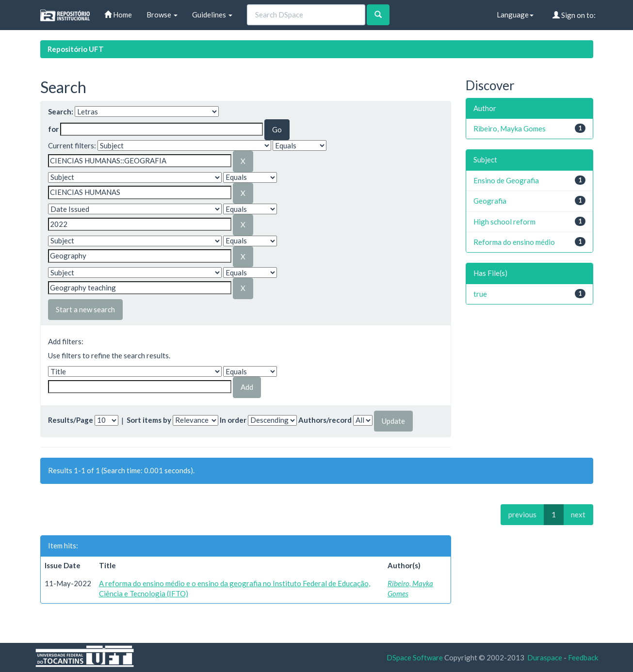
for (53, 129)
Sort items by (149, 420)
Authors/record (325, 420)
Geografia (490, 201)
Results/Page (71, 420)
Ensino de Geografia (506, 180)
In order (233, 420)
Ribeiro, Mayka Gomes (510, 128)
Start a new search (85, 309)
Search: (61, 112)
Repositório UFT (76, 49)
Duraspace (545, 657)
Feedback (583, 657)
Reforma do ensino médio (514, 242)
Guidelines (212, 15)
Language (515, 15)
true (480, 294)
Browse (162, 15)
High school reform (504, 222)
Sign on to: (574, 15)
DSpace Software (415, 657)
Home (118, 15)
